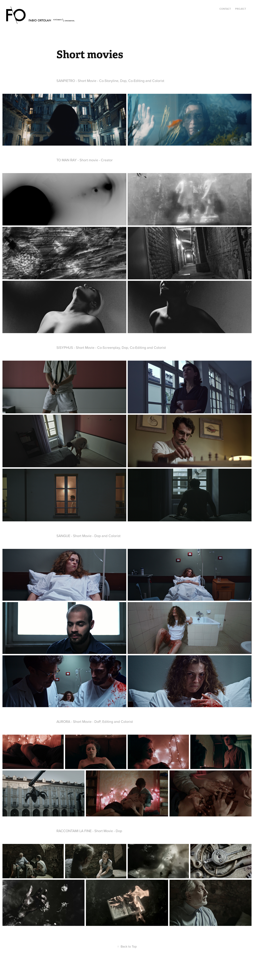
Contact (225, 9)
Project (241, 9)
